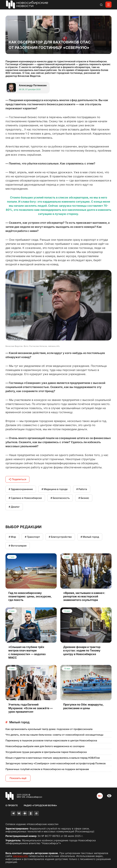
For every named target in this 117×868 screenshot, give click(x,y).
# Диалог (14, 507)
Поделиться (17, 479)
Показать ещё (18, 778)
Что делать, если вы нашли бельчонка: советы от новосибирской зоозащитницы (54, 735)
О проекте (12, 805)
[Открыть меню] (108, 5)
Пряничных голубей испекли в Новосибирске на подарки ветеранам (47, 769)
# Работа (82, 489)
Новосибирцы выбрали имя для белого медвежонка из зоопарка (45, 746)
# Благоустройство (60, 537)
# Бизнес (84, 498)
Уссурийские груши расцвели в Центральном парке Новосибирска (46, 752)
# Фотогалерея (18, 546)
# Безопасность (60, 498)
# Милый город (90, 537)
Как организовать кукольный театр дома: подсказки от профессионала (49, 729)
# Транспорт (32, 537)
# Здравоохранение (21, 489)
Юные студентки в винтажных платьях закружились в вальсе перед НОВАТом (53, 758)
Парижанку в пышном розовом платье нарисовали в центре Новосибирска (51, 740)
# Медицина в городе (55, 489)
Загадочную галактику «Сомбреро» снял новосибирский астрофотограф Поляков (56, 763)
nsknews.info (20, 856)
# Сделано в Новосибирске (25, 498)
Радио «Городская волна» (40, 805)
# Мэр (12, 537)
